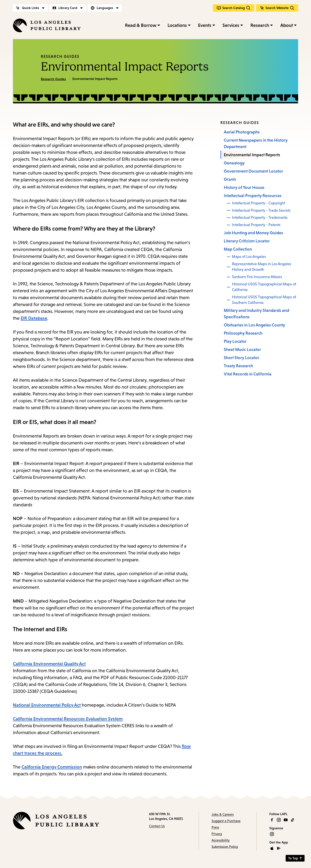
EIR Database (34, 318)
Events (205, 25)
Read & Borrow (141, 25)
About (287, 25)
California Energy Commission (52, 767)
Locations (177, 25)
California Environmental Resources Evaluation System (68, 719)
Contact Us (157, 826)
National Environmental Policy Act (47, 705)
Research (260, 25)
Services (231, 25)
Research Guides (60, 57)
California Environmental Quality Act (49, 664)
